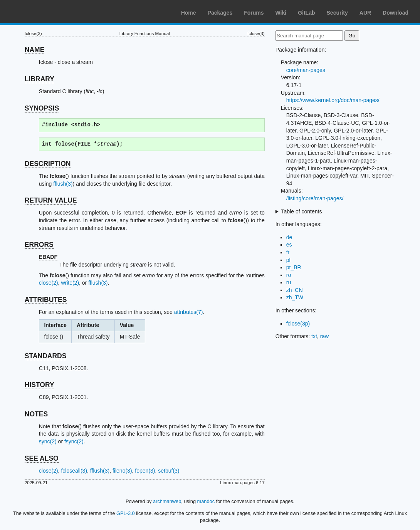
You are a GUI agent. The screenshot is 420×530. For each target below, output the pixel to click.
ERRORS (39, 245)
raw (325, 336)
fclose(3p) (298, 324)
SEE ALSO (42, 458)
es (289, 245)
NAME (35, 50)
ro (289, 275)
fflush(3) (63, 184)
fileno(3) (122, 471)
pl (288, 260)
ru (289, 282)
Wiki (281, 13)
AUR (365, 13)
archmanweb (167, 501)
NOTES (36, 414)
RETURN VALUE (51, 200)
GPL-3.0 (126, 513)
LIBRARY (39, 79)
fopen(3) (145, 471)
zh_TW (295, 297)
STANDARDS (46, 356)
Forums (254, 13)
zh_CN (295, 290)
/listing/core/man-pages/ (315, 198)
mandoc (206, 501)
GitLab (306, 13)
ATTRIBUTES (46, 300)
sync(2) (48, 441)
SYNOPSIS (42, 108)
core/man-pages (306, 70)
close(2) (49, 283)
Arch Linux (42, 12)
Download (396, 13)
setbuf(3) (169, 471)
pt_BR (294, 267)
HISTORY (39, 385)
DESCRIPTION (48, 164)
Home (189, 13)
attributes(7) (189, 312)
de (289, 237)
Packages (220, 13)
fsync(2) (74, 441)
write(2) (70, 283)
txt (314, 336)
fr (288, 252)
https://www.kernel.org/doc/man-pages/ (333, 100)
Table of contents (302, 211)
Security (337, 13)
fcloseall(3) (74, 471)
